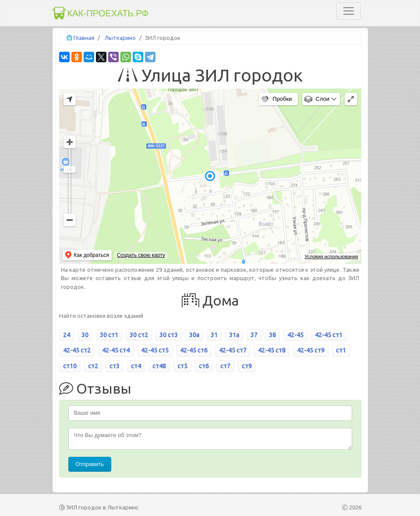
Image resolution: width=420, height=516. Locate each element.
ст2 (93, 366)
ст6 (204, 366)
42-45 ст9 (311, 350)
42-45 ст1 (329, 335)
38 (272, 335)
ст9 (247, 366)
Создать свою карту (141, 255)
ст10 (70, 366)
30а (194, 335)
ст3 (115, 366)
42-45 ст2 (77, 350)
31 (214, 335)
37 (254, 335)
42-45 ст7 (233, 350)
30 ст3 (169, 335)
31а (234, 335)
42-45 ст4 (116, 350)
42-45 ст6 (194, 350)
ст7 (225, 366)
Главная (84, 38)
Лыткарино (120, 38)
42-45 (295, 335)
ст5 (182, 366)
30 (85, 335)
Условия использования (331, 256)
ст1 (341, 350)
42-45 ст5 (155, 350)
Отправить (90, 464)
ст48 (159, 366)
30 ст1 (109, 335)
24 (67, 335)
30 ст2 (139, 335)
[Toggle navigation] (349, 11)
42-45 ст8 (272, 350)
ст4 (136, 366)
